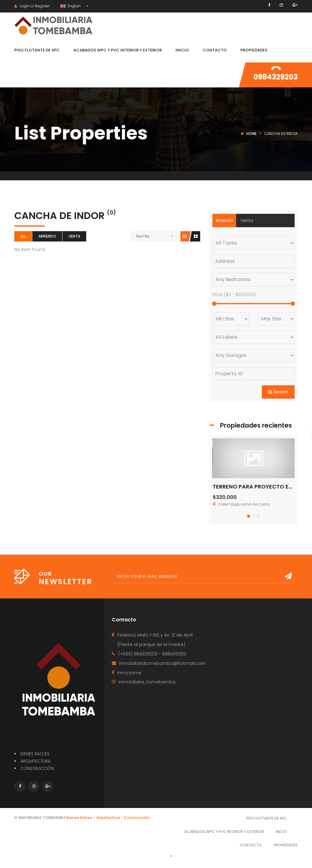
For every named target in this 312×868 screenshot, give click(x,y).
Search (278, 392)
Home (251, 134)
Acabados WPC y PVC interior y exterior (224, 832)
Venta (74, 236)
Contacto (251, 845)
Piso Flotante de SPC (267, 818)
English (71, 6)
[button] (249, 516)
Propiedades (286, 845)
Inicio (281, 832)
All (23, 236)
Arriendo (47, 236)
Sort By (143, 236)
